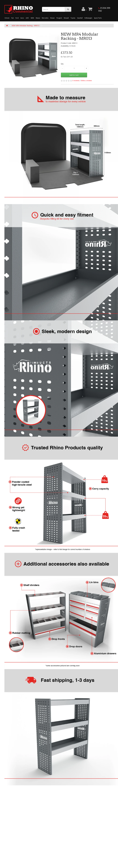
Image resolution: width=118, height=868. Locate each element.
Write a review (86, 80)
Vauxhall (80, 18)
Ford (17, 18)
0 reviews (76, 80)
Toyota (73, 18)
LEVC (27, 18)
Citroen (7, 18)
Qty (62, 64)
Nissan (52, 18)
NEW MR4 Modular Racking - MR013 (26, 26)
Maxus (38, 18)
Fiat (12, 18)
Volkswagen (88, 18)
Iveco (22, 18)
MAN (32, 18)
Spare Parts (98, 18)
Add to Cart (74, 75)
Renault (66, 18)
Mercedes (45, 18)
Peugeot (59, 18)
